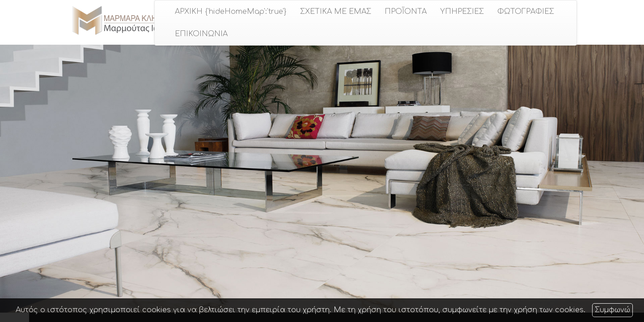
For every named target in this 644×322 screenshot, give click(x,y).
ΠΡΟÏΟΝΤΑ (406, 12)
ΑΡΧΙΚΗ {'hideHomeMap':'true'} (231, 12)
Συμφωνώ (612, 310)
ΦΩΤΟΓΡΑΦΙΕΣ (526, 12)
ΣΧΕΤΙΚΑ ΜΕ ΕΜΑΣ (336, 12)
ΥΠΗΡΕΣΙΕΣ (462, 12)
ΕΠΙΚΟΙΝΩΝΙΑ (201, 34)
